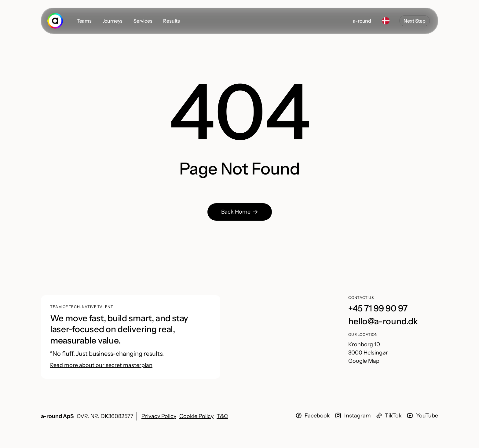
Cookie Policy (196, 416)
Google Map (364, 361)
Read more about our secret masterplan (101, 365)
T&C (222, 416)
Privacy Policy (159, 416)
